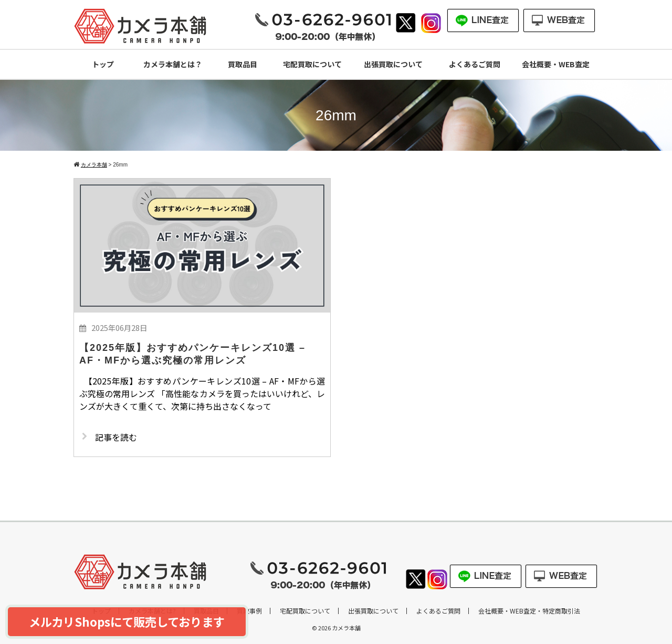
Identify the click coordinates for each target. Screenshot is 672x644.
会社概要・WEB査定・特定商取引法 (529, 611)
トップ (103, 64)
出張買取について (393, 64)
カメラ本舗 (346, 628)
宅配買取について (312, 64)
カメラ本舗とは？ (173, 64)
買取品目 (243, 64)
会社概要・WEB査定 (556, 64)
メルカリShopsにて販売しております (127, 621)
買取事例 (249, 611)
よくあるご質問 (475, 64)
